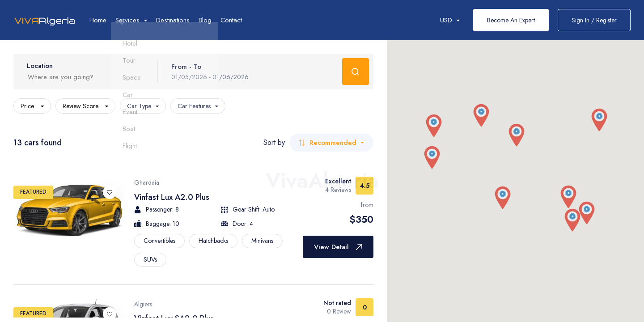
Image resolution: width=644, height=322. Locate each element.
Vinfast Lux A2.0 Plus (172, 197)
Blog (205, 20)
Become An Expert (511, 20)
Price (32, 106)
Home (98, 20)
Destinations (173, 20)
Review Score (85, 106)
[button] (434, 126)
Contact (231, 20)
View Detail (338, 247)
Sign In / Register (594, 20)
